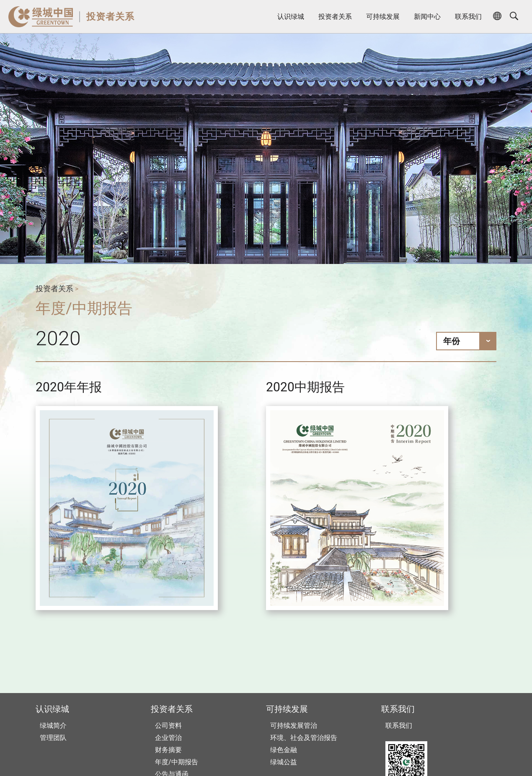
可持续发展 (383, 17)
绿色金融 (284, 750)
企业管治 (168, 738)
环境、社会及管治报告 (304, 738)
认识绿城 (291, 17)
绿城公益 (284, 762)
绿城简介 (53, 726)
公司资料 (168, 726)
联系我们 (468, 17)
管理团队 (53, 738)
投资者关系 (110, 17)
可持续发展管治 (294, 726)
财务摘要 (168, 750)
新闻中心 (427, 17)
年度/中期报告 (177, 762)
